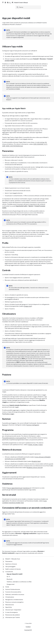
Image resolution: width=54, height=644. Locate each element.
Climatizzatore (10, 597)
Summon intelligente (33, 425)
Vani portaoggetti (10, 567)
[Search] (28, 7)
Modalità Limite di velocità (34, 468)
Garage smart (28, 306)
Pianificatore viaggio (8, 414)
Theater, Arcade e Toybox (35, 445)
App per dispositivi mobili (15, 574)
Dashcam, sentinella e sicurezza (15, 594)
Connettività (9, 572)
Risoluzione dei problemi (13, 615)
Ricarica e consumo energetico (14, 602)
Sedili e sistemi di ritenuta (13, 569)
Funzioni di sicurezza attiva (13, 592)
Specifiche (9, 607)
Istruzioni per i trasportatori (13, 610)
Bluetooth (10, 579)
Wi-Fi (8, 577)
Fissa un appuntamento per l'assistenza (18, 488)
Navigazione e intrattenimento (14, 600)
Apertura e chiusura (11, 564)
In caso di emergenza (12, 612)
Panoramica (9, 561)
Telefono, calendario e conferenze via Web (19, 582)
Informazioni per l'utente (13, 617)
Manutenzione (10, 605)
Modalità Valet (36, 461)
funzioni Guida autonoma (13, 589)
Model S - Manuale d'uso (13, 559)
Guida (7, 587)
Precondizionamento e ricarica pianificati (14, 438)
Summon (5, 425)
